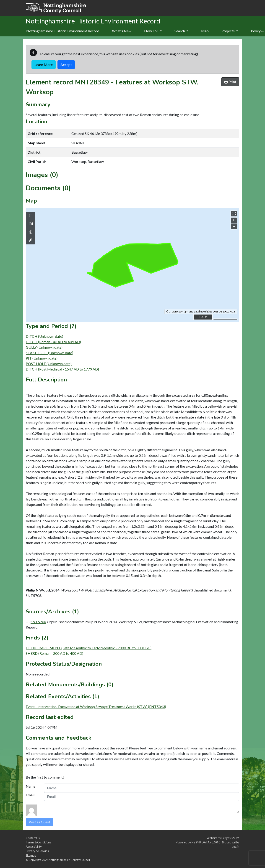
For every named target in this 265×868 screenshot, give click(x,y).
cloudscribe (232, 842)
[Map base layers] (31, 224)
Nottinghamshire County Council (69, 860)
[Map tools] (31, 240)
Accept (66, 65)
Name (31, 786)
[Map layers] (31, 216)
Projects (230, 31)
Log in (236, 847)
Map (205, 31)
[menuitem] (122, 31)
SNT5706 (38, 622)
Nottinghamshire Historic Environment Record (63, 31)
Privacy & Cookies (37, 851)
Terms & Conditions (38, 842)
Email (30, 795)
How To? (153, 31)
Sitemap (31, 855)
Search (181, 31)
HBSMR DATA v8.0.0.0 (206, 842)
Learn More (44, 65)
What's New (122, 31)
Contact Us (33, 838)
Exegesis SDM (230, 838)
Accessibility (34, 847)
